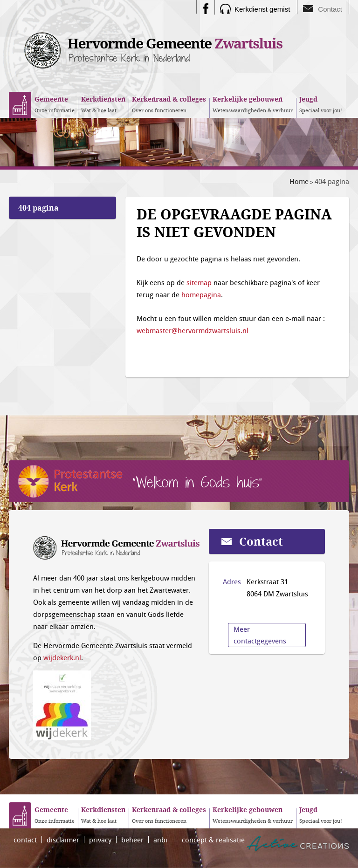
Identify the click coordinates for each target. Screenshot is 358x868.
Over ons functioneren (169, 104)
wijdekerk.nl (62, 657)
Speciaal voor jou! (321, 104)
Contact (330, 9)
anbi (160, 840)
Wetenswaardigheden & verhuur (253, 104)
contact (25, 840)
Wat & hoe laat (103, 104)
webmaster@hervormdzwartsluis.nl (193, 330)
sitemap (199, 282)
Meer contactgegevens (260, 635)
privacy (100, 840)
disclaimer (63, 840)
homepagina (201, 294)
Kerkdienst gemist (262, 9)
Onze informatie (55, 104)
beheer (132, 840)
